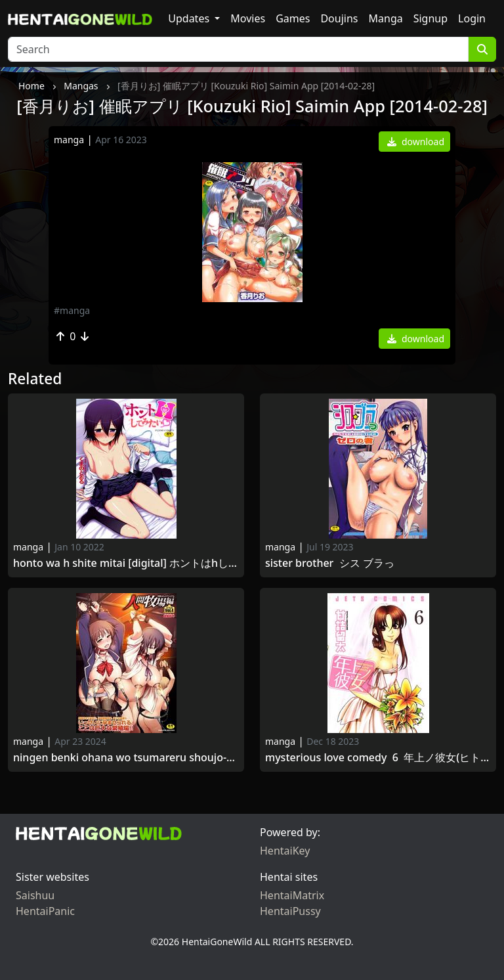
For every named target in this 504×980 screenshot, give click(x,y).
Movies (248, 18)
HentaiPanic (45, 911)
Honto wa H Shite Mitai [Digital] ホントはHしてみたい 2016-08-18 (126, 563)
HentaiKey (285, 851)
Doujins (339, 18)
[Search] (238, 49)
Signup (430, 18)
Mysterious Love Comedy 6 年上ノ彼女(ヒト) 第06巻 (378, 758)
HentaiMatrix (292, 895)
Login (472, 18)
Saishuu (35, 895)
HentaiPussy (290, 911)
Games (293, 18)
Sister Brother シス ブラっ (330, 563)
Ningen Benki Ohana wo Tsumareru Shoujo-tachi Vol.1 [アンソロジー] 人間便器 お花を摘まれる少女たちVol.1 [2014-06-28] (126, 758)
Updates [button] (190, 18)
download (416, 142)
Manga (386, 18)
